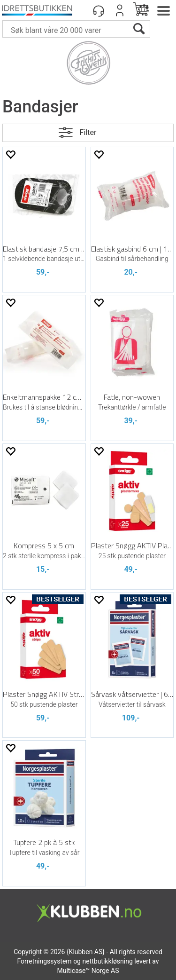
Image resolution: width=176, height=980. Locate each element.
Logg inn (120, 10)
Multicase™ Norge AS (88, 971)
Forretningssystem (44, 961)
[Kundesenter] (99, 10)
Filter (88, 132)
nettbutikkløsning (107, 961)
